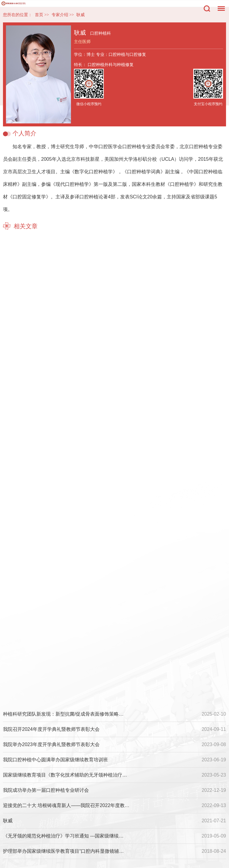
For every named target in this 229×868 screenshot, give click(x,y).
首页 (39, 15)
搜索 (207, 9)
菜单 (220, 6)
